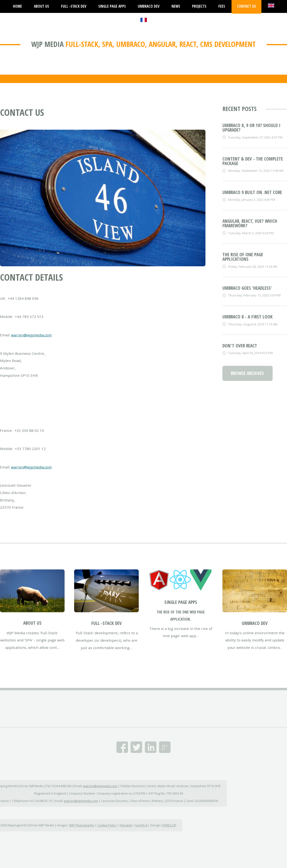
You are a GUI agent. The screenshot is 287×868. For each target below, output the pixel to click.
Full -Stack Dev (107, 623)
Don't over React (240, 346)
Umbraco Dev (255, 623)
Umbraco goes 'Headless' (247, 288)
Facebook (122, 747)
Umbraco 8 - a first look (248, 317)
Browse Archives (247, 373)
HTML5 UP (169, 825)
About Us (32, 623)
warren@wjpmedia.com (31, 335)
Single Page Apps (181, 602)
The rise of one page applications (243, 257)
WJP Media (47, 44)
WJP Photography (82, 825)
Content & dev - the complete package (253, 161)
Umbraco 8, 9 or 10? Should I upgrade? (251, 128)
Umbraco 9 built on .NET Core (252, 192)
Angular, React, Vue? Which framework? (250, 223)
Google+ (165, 747)
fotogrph (126, 825)
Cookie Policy (107, 825)
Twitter (136, 747)
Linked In (151, 747)
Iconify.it (141, 825)
